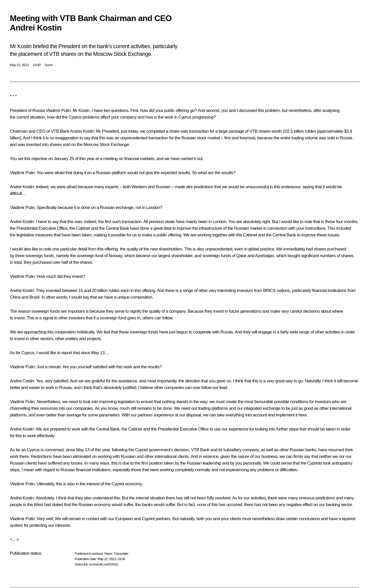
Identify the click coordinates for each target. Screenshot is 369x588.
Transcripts (121, 554)
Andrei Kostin (82, 131)
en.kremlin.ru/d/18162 (104, 564)
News (108, 554)
